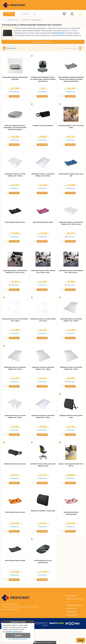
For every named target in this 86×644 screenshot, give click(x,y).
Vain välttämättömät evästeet (18, 639)
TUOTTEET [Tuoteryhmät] (9, 13)
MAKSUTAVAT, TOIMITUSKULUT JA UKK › (75, 599)
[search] (34, 13)
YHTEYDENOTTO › (73, 615)
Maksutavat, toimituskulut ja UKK (45, 643)
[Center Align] (4, 48)
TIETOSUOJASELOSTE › (75, 605)
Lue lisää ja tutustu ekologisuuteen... (43, 42)
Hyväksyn (18, 635)
